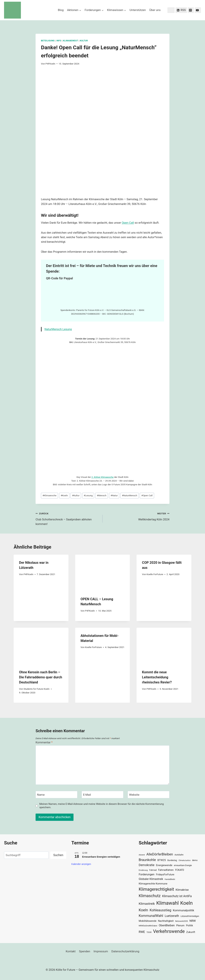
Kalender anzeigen (81, 864)
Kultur (84, 41)
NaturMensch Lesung (58, 329)
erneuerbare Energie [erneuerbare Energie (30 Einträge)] (183, 865)
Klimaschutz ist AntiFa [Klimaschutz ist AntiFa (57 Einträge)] (177, 896)
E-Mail (87, 795)
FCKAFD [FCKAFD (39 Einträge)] (180, 870)
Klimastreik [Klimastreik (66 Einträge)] (147, 904)
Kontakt (71, 951)
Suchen (58, 855)
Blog (61, 10)
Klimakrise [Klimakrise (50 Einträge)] (182, 890)
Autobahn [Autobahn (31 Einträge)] (179, 855)
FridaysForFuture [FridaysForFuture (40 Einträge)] (165, 875)
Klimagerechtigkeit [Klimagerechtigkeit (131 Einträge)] (156, 889)
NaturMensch (129, 495)
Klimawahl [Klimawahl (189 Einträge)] (167, 903)
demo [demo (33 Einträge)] (195, 860)
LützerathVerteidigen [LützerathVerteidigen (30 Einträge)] (190, 916)
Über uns (155, 10)
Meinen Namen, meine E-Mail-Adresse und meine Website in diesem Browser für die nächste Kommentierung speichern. (101, 806)
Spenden (85, 951)
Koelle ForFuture (155, 574)
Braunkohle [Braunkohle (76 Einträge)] (147, 860)
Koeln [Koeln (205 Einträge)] (186, 903)
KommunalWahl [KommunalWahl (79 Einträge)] (151, 916)
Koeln (64, 495)
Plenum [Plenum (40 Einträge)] (180, 926)
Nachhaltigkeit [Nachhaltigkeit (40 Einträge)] (166, 921)
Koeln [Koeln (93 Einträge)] (143, 910)
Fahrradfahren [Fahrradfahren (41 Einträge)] (166, 870)
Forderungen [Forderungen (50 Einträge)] (147, 874)
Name (41, 795)
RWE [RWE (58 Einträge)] (142, 932)
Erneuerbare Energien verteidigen (101, 857)
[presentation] (103, 573)
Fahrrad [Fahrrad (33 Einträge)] (153, 870)
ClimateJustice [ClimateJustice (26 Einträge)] (185, 860)
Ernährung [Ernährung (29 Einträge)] (143, 870)
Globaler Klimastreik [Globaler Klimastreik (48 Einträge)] (151, 879)
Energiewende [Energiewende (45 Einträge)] (164, 865)
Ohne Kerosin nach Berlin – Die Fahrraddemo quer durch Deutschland (41, 677)
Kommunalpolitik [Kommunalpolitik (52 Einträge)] (183, 910)
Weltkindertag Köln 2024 (137, 516)
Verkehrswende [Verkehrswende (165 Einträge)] (169, 931)
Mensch (102, 495)
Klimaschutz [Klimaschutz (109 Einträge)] (150, 896)
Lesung (88, 495)
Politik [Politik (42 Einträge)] (189, 925)
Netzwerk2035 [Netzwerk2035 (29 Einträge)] (182, 921)
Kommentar (44, 742)
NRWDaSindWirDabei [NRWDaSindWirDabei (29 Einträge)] (148, 926)
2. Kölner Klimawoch (102, 477)
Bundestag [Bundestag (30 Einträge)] (172, 860)
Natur (114, 495)
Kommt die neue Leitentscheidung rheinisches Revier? (157, 677)
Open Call (128, 223)
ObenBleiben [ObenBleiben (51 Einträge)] (167, 925)
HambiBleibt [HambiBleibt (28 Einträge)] (170, 879)
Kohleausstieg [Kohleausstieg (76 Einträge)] (160, 910)
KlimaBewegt (71, 41)
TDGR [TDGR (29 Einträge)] (149, 932)
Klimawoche (49, 495)
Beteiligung (48, 41)
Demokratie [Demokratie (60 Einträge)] (147, 865)
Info (59, 41)
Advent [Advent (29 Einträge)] (142, 855)
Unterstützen (138, 10)
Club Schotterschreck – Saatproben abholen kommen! (68, 518)
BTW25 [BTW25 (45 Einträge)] (162, 860)
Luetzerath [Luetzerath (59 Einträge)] (172, 916)
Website (134, 795)
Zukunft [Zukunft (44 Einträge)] (191, 932)
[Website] (149, 795)
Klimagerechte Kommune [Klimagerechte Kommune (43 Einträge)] (153, 884)
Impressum (101, 951)
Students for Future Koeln (37, 689)
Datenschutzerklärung (125, 951)
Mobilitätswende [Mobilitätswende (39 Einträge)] (148, 921)
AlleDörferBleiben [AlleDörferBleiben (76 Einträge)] (160, 854)
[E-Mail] (102, 795)
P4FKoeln (50, 64)
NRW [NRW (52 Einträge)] (193, 921)
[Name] (56, 795)
